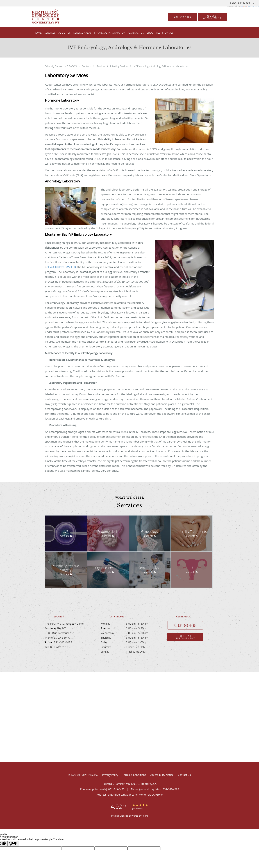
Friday (129, 642)
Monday (129, 624)
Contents (87, 66)
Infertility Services (120, 66)
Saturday (129, 647)
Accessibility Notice (162, 775)
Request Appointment (185, 637)
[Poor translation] (13, 844)
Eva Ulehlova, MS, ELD (63, 267)
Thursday (129, 638)
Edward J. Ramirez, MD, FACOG (61, 66)
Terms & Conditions (134, 775)
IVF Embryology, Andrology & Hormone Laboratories (161, 66)
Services (101, 66)
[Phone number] (185, 625)
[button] (212, 17)
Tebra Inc (92, 775)
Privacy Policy (110, 775)
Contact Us (184, 775)
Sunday (129, 652)
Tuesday (129, 628)
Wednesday (129, 633)
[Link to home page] (40, 17)
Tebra (145, 816)
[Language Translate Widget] (244, 3)
